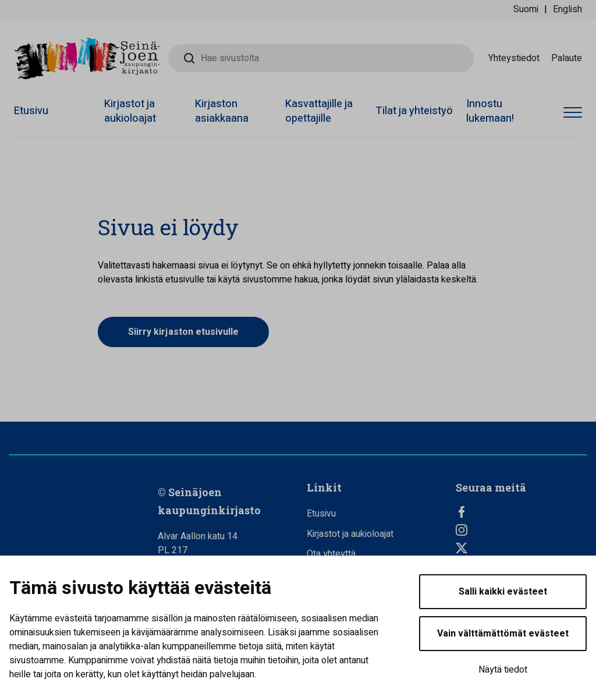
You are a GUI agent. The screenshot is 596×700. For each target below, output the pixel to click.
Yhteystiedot (514, 58)
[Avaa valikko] (573, 113)
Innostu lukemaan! (490, 111)
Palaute (567, 58)
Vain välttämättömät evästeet (503, 634)
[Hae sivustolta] (321, 58)
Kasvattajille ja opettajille (319, 111)
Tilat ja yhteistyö (414, 111)
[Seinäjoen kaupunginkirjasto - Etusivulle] (87, 58)
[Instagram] (521, 530)
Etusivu (31, 111)
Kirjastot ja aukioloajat (130, 111)
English (567, 9)
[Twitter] (521, 548)
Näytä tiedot (503, 670)
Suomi (526, 9)
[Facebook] (521, 512)
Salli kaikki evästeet (503, 592)
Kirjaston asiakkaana (222, 111)
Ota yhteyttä (331, 554)
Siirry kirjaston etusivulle (183, 332)
